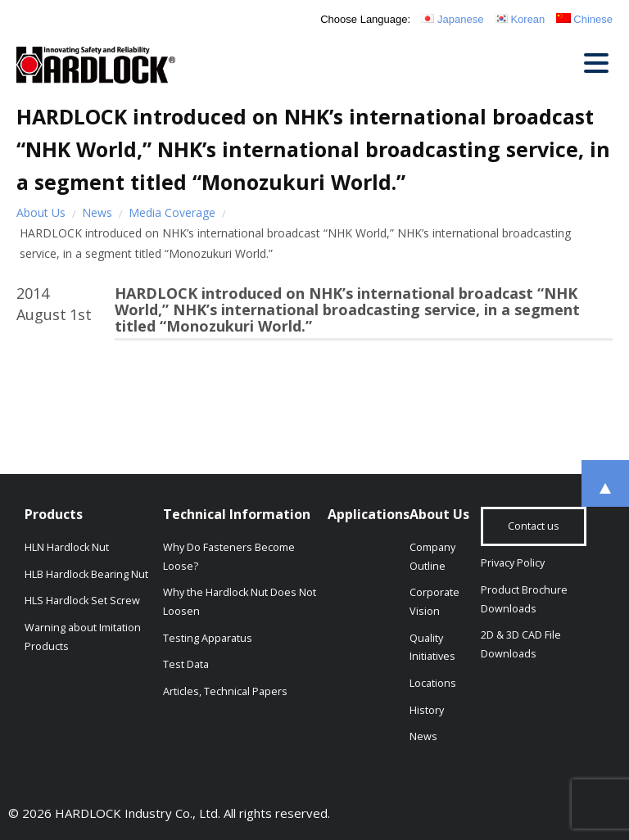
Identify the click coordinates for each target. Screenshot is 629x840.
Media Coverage (172, 212)
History (427, 710)
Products (54, 514)
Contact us (534, 526)
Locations (433, 683)
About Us (41, 212)
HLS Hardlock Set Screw (82, 601)
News (97, 212)
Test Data (186, 664)
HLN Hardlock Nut (67, 547)
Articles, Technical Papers (225, 691)
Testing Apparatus (208, 638)
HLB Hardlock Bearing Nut (86, 574)
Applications (369, 514)
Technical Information (237, 514)
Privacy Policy (513, 563)
